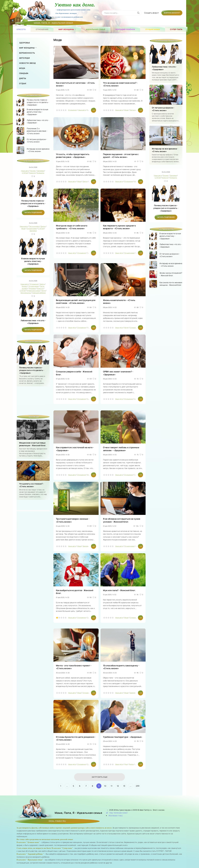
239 (138, 786)
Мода (22, 68)
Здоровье (25, 43)
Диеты (23, 78)
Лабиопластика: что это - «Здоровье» (33, 322)
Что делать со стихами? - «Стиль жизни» (32, 485)
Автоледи (24, 58)
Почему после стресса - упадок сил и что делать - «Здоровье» (33, 203)
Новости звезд (27, 63)
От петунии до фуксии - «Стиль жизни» (163, 109)
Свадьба (24, 73)
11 (111, 786)
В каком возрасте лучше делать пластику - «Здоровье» (33, 261)
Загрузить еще (100, 777)
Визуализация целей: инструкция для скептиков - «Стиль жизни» (76, 302)
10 (105, 786)
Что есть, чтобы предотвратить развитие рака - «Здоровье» (73, 156)
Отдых (23, 83)
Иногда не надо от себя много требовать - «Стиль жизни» (72, 227)
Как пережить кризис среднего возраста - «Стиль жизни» (119, 227)
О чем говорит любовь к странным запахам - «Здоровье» (121, 449)
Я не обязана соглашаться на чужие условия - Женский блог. (122, 520)
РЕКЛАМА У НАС (116, 816)
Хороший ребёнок (125, 29)
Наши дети (82, 110)
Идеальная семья (96, 29)
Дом (126, 764)
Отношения (42, 29)
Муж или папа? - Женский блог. (119, 590)
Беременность (27, 53)
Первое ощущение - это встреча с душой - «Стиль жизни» (121, 156)
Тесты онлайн (135, 110)
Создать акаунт (152, 13)
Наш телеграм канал (117, 813)
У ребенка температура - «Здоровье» (123, 737)
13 (124, 786)
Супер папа (176, 29)
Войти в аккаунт (172, 13)
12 (118, 786)
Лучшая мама (153, 29)
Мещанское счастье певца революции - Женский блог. (33, 444)
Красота (21, 29)
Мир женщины (66, 29)
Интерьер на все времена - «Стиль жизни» (165, 150)
